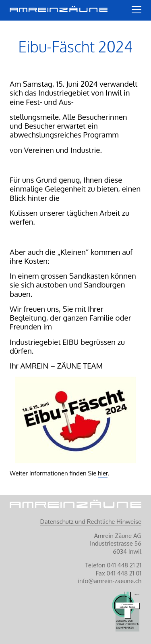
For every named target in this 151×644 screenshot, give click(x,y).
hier (103, 473)
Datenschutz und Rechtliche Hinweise (91, 522)
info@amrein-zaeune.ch (110, 581)
